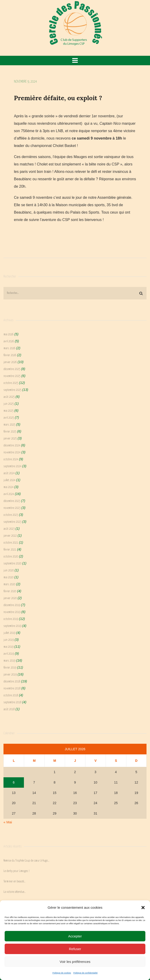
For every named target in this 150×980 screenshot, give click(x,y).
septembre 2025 (12, 390)
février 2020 (10, 591)
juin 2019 (9, 640)
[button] (143, 908)
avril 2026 (9, 341)
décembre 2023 (12, 501)
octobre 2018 (11, 695)
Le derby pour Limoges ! (16, 871)
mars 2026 (9, 348)
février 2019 (10, 668)
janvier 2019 (10, 675)
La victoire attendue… (15, 892)
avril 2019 (9, 654)
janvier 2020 (10, 598)
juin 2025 (9, 404)
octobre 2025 (11, 383)
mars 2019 (9, 661)
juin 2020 (9, 571)
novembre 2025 (12, 376)
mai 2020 (8, 577)
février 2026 (10, 355)
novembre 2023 (12, 508)
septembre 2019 (12, 626)
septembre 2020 (12, 564)
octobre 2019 (11, 619)
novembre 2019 (12, 612)
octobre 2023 (11, 515)
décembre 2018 (12, 682)
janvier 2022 (10, 536)
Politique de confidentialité (86, 973)
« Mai (8, 822)
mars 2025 (9, 425)
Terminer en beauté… (14, 882)
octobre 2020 (11, 557)
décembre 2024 (12, 446)
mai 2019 (8, 647)
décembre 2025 (12, 369)
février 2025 (10, 432)
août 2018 (9, 709)
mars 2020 (9, 584)
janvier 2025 (10, 439)
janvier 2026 (10, 362)
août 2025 (9, 397)
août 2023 (9, 529)
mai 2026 (8, 334)
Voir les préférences (75, 962)
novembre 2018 (12, 689)
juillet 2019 (9, 633)
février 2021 (10, 550)
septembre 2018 (12, 702)
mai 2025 (8, 411)
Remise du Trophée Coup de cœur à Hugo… (26, 861)
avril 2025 (9, 418)
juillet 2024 (9, 480)
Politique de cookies (62, 973)
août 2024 (9, 473)
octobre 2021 (11, 543)
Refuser (75, 949)
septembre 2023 (12, 522)
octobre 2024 (11, 459)
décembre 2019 (12, 605)
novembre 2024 (12, 453)
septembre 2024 (12, 466)
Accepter (75, 936)
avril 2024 (9, 494)
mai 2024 (8, 487)
